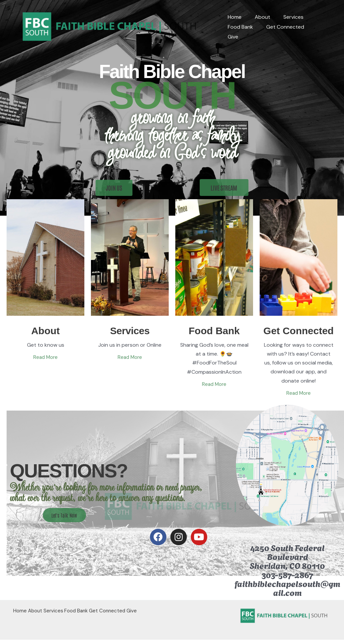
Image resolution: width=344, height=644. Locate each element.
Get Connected (281, 32)
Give (316, 32)
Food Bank (239, 32)
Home (233, 22)
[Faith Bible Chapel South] (110, 27)
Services (287, 22)
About (258, 22)
